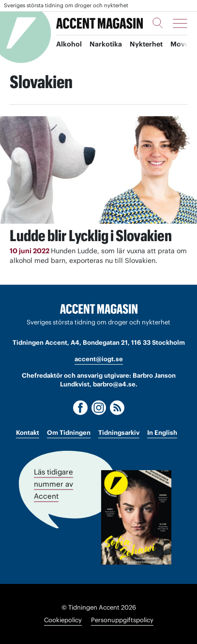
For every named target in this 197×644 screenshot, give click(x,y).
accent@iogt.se (99, 359)
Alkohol (69, 44)
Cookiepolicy (63, 620)
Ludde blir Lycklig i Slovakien (91, 236)
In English (162, 433)
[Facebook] (80, 408)
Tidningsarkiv (119, 433)
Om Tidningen (69, 433)
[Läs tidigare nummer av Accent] (136, 517)
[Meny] (180, 23)
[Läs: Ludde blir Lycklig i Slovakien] (98, 170)
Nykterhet (146, 44)
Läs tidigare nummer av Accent (53, 483)
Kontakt (28, 433)
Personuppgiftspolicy (122, 620)
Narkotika (106, 44)
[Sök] (158, 23)
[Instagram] (99, 408)
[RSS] (117, 408)
